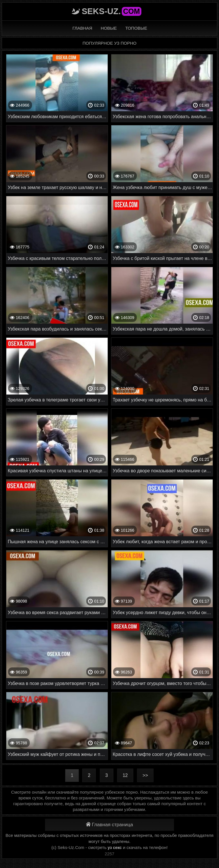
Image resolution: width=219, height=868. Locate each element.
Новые (109, 28)
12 (125, 775)
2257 (109, 854)
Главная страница (109, 825)
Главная (82, 28)
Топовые (136, 28)
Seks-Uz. (112, 11)
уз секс (115, 848)
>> (145, 775)
